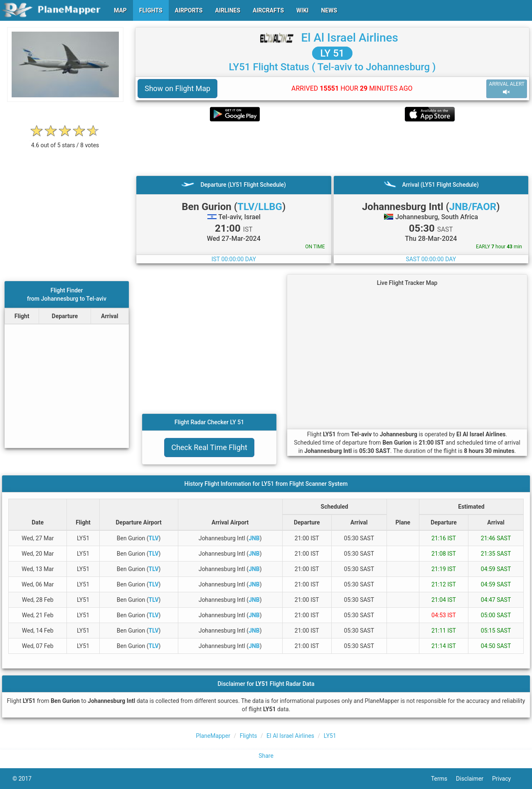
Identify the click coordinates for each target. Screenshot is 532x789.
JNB (254, 538)
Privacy (506, 779)
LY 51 (332, 53)
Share (266, 756)
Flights (249, 736)
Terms (443, 779)
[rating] (65, 141)
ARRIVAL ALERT (507, 88)
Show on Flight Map (177, 88)
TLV (154, 538)
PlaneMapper (213, 736)
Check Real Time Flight (209, 447)
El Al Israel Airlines (350, 38)
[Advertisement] (332, 148)
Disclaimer (474, 779)
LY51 (330, 736)
